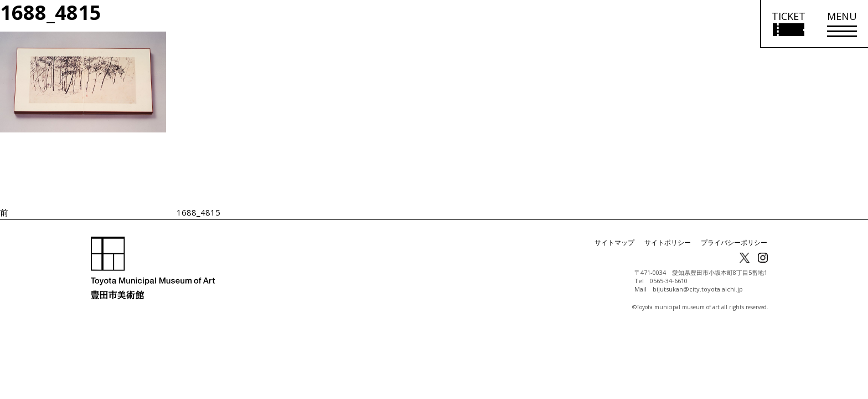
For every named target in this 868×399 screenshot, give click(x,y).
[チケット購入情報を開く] (788, 24)
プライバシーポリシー (734, 242)
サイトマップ (614, 242)
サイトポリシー (668, 242)
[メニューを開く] (842, 24)
